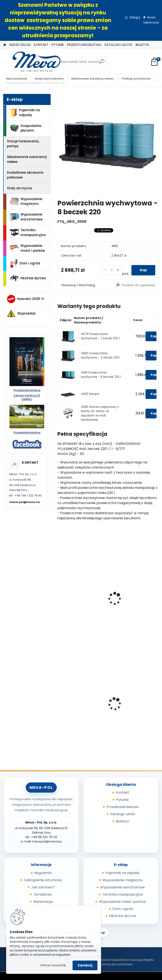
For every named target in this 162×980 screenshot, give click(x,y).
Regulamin (43, 873)
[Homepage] (5, 45)
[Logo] (32, 62)
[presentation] (59, 594)
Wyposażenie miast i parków (28, 248)
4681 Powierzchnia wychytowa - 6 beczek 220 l (101, 375)
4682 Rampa (90, 394)
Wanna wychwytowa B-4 (81, 600)
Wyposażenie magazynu (26, 201)
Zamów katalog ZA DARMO (27, 398)
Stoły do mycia (20, 188)
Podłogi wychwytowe (136, 79)
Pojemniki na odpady (25, 113)
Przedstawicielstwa (122, 807)
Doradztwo (43, 894)
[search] (102, 63)
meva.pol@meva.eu (25, 502)
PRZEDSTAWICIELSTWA (84, 45)
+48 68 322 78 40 (44, 837)
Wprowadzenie (17, 79)
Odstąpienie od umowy (43, 880)
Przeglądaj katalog (27, 390)
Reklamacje (43, 902)
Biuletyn (123, 821)
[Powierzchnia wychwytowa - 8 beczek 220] (108, 145)
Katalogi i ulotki (122, 814)
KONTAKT (41, 45)
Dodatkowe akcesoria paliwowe (25, 175)
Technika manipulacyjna (28, 232)
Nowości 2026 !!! (25, 299)
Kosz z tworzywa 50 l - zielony (131, 705)
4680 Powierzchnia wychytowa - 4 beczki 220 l (100, 355)
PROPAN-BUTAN (28, 278)
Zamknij (85, 965)
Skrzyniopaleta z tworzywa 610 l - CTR (77, 699)
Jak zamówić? (43, 887)
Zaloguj (135, 17)
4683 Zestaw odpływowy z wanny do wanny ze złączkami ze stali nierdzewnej (100, 413)
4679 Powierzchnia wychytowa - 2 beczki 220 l (100, 336)
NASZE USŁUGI (20, 45)
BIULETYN (142, 45)
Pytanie (122, 800)
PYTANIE (58, 45)
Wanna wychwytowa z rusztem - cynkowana (131, 602)
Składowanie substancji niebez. (93, 79)
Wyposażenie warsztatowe (26, 217)
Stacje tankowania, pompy (23, 144)
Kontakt (122, 792)
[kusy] (112, 270)
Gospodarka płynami (49, 79)
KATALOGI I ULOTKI (118, 45)
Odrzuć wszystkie (53, 965)
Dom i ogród (25, 264)
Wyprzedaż (21, 314)
